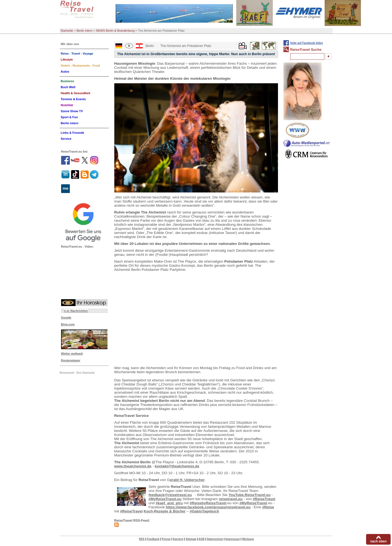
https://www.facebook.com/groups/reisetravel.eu (208, 507)
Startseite (67, 31)
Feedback (153, 539)
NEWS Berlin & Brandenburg (115, 31)
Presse (166, 539)
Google (66, 317)
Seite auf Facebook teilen (307, 43)
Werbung (248, 539)
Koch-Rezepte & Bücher (165, 511)
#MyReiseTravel (253, 503)
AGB (201, 539)
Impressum (233, 539)
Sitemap (191, 539)
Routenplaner (71, 360)
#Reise (268, 507)
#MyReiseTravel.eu (165, 499)
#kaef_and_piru (169, 503)
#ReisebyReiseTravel (208, 503)
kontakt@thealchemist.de (177, 466)
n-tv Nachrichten (76, 311)
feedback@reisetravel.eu (170, 495)
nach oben (378, 541)
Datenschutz (215, 539)
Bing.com (68, 324)
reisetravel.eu (231, 499)
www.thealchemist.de (133, 466)
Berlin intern (85, 31)
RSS (142, 539)
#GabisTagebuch (204, 511)
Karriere (178, 539)
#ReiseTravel (264, 499)
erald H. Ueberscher (187, 480)
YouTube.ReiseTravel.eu (250, 495)
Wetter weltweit (72, 354)
